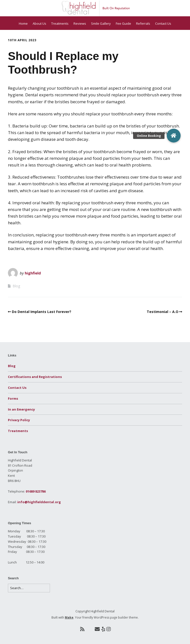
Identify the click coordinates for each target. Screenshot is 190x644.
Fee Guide (123, 23)
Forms (13, 398)
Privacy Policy (19, 420)
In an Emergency (21, 409)
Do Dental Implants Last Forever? (42, 312)
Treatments (60, 23)
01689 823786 (36, 491)
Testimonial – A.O (163, 312)
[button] (174, 136)
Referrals (143, 23)
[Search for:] (29, 588)
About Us (39, 23)
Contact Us (163, 23)
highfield (33, 273)
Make (69, 617)
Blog (16, 286)
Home (23, 23)
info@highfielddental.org (39, 502)
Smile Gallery (101, 23)
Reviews (80, 23)
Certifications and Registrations (35, 377)
